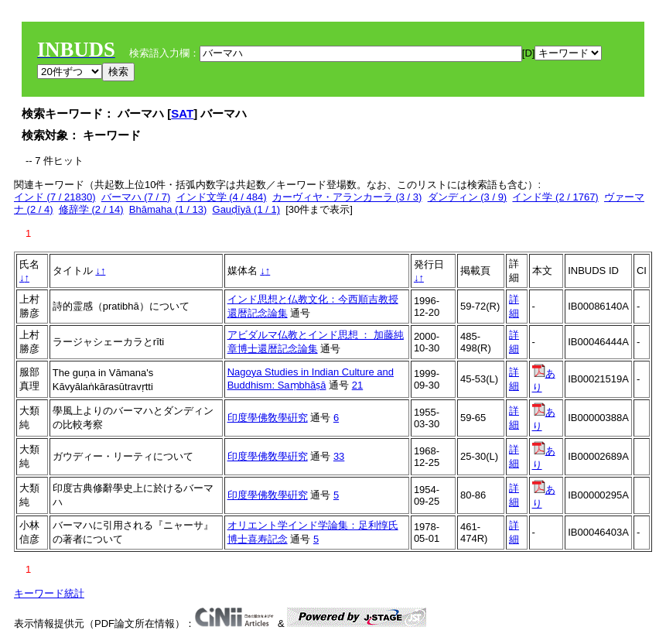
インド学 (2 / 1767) (555, 197)
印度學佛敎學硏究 (268, 418)
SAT (182, 113)
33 (339, 456)
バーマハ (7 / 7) (136, 197)
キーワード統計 (49, 593)
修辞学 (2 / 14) (91, 209)
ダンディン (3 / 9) (468, 197)
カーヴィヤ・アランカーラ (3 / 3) (347, 197)
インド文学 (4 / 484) (222, 197)
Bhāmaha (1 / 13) (168, 209)
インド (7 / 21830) (55, 197)
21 (357, 385)
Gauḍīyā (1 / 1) (246, 209)
